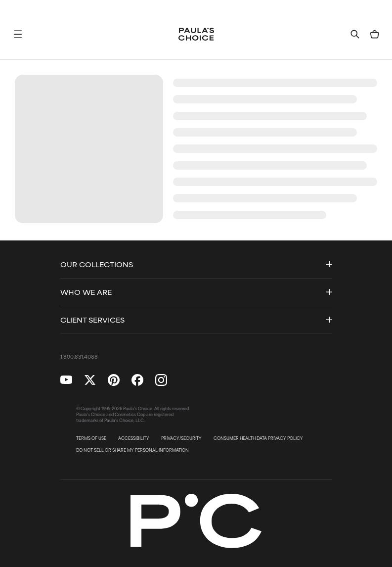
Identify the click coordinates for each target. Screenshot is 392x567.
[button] (18, 34)
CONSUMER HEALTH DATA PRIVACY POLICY (258, 438)
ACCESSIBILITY (134, 438)
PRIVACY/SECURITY (181, 438)
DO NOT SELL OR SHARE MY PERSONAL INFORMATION (132, 450)
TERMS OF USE (91, 438)
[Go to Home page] (196, 34)
